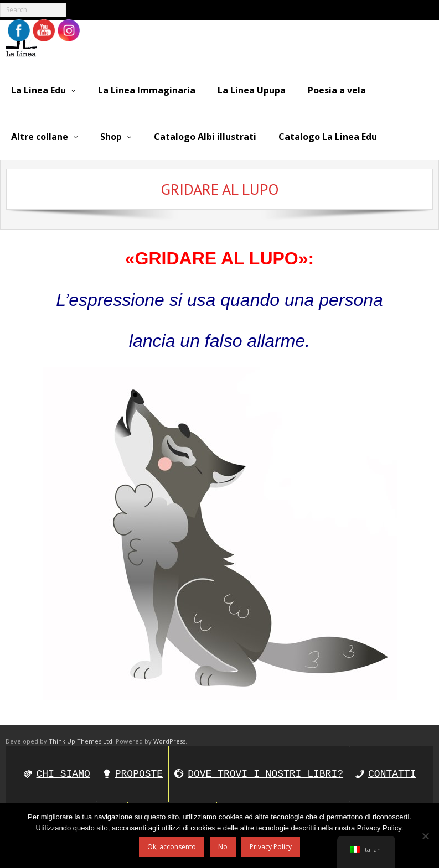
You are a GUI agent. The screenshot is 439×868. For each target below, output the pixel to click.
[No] (425, 836)
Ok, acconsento (172, 847)
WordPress (169, 741)
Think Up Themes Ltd (81, 741)
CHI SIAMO (63, 774)
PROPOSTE (139, 774)
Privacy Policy (271, 847)
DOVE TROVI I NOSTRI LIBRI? (265, 774)
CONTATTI (392, 774)
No (223, 847)
